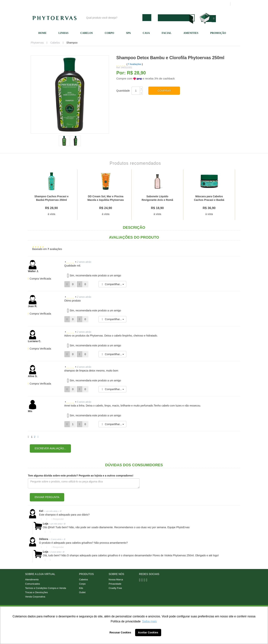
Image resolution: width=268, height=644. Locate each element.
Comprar (164, 91)
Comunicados (33, 584)
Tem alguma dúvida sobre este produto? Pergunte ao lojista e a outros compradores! (81, 476)
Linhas (63, 33)
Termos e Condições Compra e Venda (46, 588)
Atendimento (172, 4)
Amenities (191, 33)
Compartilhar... (113, 284)
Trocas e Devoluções (36, 592)
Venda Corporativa (35, 597)
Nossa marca (151, 4)
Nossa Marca (116, 580)
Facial (167, 33)
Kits (81, 588)
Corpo (110, 33)
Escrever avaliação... (50, 448)
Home (42, 33)
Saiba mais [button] (149, 621)
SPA (128, 33)
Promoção (218, 33)
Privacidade (115, 584)
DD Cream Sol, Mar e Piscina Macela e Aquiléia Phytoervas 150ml (106, 200)
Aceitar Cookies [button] (148, 632)
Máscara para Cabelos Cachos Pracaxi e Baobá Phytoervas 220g (209, 200)
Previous (24, 195)
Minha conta (192, 4)
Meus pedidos (213, 4)
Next (244, 195)
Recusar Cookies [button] (120, 632)
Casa (146, 33)
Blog (135, 4)
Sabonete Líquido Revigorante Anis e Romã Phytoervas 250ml (157, 200)
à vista (51, 214)
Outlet (82, 592)
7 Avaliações (135, 64)
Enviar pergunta (47, 497)
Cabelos (87, 33)
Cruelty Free (115, 588)
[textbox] (113, 18)
